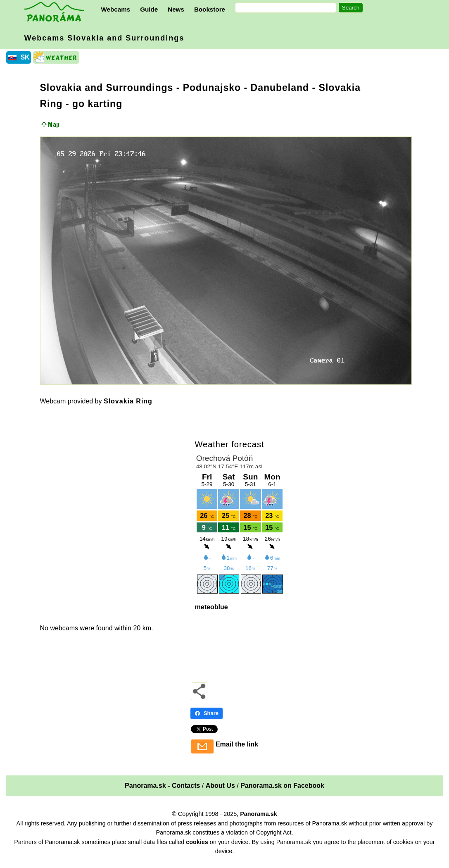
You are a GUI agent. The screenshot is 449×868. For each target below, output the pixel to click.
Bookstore (210, 9)
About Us (220, 786)
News (176, 9)
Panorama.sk (259, 814)
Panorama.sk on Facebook (282, 786)
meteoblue (211, 607)
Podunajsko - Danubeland (246, 88)
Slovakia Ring (128, 401)
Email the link (237, 744)
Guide (149, 9)
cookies (197, 842)
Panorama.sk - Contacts (162, 786)
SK (25, 57)
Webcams (116, 9)
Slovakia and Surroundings (107, 88)
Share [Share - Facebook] (207, 713)
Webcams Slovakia (105, 38)
